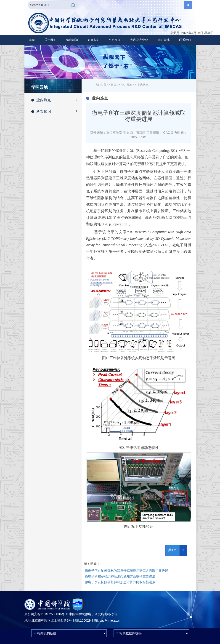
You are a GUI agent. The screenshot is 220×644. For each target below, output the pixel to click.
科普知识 (56, 111)
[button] (50, 40)
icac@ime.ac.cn (110, 620)
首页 (32, 40)
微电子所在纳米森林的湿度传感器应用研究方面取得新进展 (127, 571)
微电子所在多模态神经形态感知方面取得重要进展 (120, 576)
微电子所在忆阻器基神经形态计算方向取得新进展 (120, 582)
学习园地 (127, 85)
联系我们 (185, 40)
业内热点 (56, 100)
